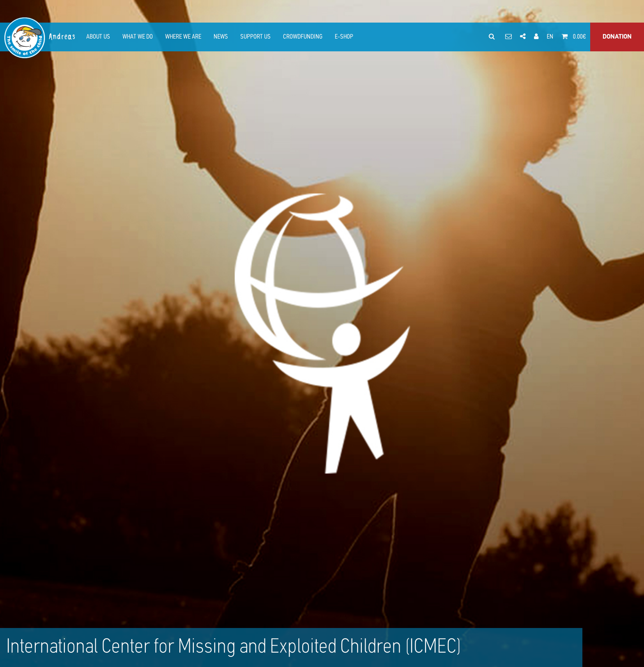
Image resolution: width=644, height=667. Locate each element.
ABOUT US (98, 37)
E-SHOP (344, 37)
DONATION (617, 37)
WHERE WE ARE (183, 37)
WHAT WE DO (138, 37)
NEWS (221, 37)
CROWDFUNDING (303, 37)
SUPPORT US (255, 37)
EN (550, 37)
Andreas (63, 37)
